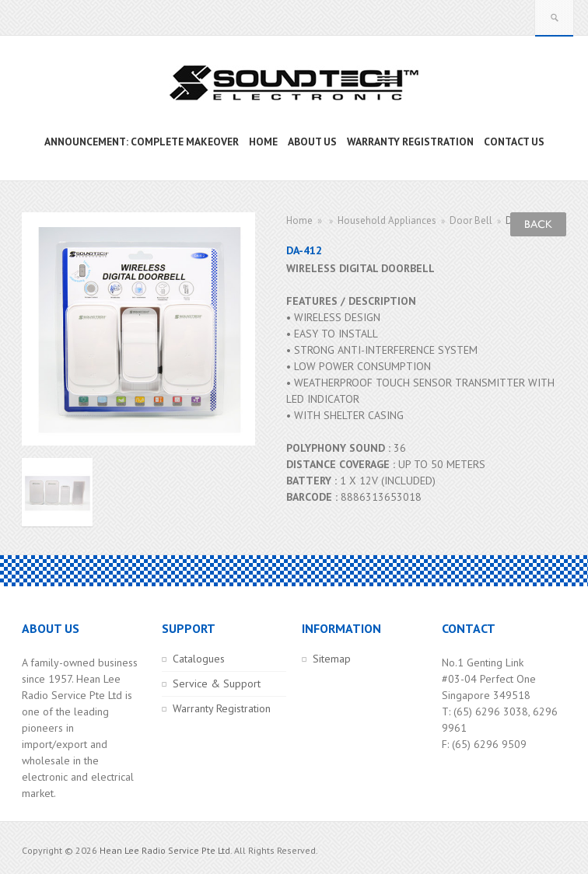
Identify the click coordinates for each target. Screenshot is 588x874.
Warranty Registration (222, 708)
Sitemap (332, 659)
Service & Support (217, 683)
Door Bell (471, 220)
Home (299, 220)
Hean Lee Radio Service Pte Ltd (165, 850)
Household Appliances (387, 220)
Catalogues (199, 659)
